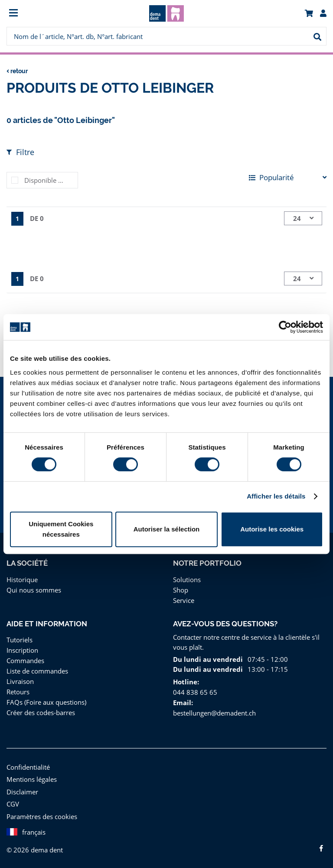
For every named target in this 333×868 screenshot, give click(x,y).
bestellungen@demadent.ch (214, 713)
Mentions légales (31, 779)
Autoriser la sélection (167, 529)
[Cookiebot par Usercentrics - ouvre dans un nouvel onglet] (285, 327)
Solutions (186, 579)
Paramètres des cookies (41, 816)
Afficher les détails (276, 496)
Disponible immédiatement (51, 180)
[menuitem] (47, 14)
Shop (181, 590)
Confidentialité (27, 767)
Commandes (25, 660)
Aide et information (47, 624)
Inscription (21, 650)
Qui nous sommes (33, 590)
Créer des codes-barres (41, 712)
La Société (27, 563)
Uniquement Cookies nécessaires (61, 529)
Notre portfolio (207, 563)
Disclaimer (22, 792)
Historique (21, 579)
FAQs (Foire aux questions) (46, 702)
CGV (14, 804)
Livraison (20, 681)
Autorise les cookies (272, 529)
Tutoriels (19, 640)
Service (184, 600)
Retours (18, 691)
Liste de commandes (36, 671)
